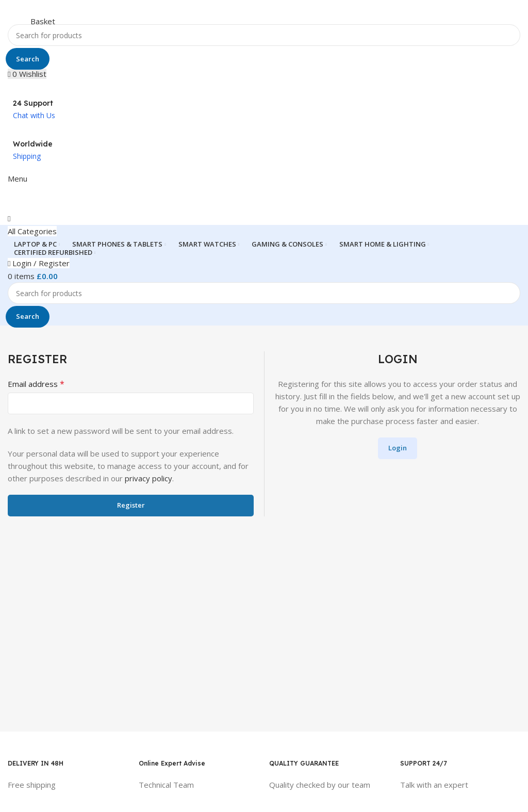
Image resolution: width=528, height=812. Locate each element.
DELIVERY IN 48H (36, 763)
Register (131, 505)
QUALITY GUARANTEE (304, 763)
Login (398, 448)
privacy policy (148, 478)
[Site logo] (51, 11)
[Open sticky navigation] (32, 231)
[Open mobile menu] (18, 178)
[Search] (264, 35)
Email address (36, 384)
